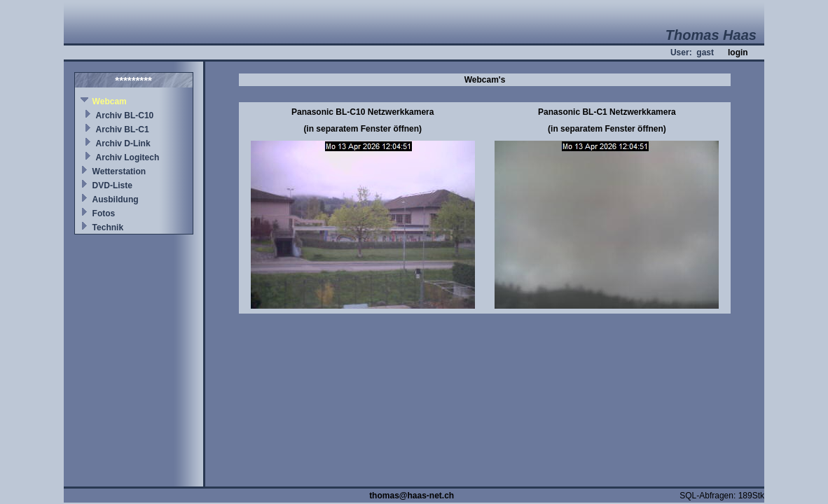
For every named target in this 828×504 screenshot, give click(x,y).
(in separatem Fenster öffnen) (363, 129)
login (738, 52)
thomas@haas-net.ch (412, 496)
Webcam (110, 101)
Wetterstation (119, 171)
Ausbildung (116, 199)
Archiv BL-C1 (123, 129)
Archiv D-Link (123, 143)
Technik (108, 227)
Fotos (104, 213)
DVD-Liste (112, 185)
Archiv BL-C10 (125, 115)
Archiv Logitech (128, 157)
